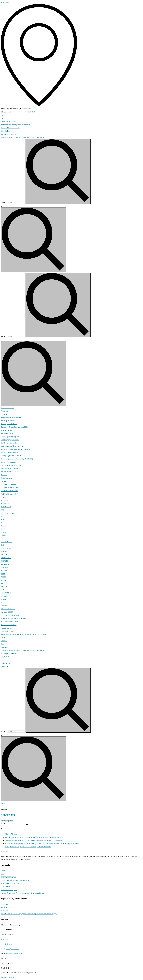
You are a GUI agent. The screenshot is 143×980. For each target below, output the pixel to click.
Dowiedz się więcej (7, 821)
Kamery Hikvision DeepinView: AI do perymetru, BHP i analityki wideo (28, 847)
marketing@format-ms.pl (14, 954)
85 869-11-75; (19, 112)
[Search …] (16, 203)
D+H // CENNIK (8, 815)
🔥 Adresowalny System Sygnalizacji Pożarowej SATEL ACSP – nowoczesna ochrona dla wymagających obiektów (42, 844)
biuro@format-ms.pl (13, 949)
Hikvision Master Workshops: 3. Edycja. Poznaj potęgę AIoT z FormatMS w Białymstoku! (34, 840)
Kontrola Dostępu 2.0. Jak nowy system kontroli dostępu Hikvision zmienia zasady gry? (33, 837)
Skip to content (6, 2)
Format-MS (5, 904)
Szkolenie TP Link (11, 834)
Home (3, 803)
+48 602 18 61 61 (29, 112)
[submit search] (58, 171)
